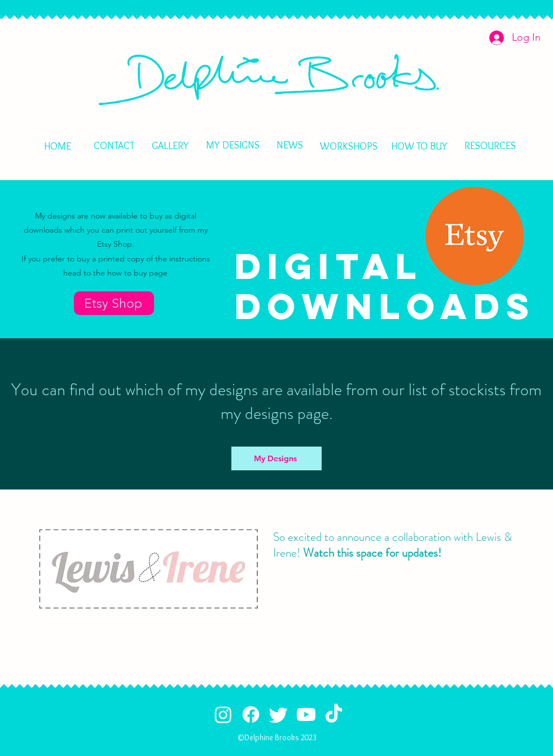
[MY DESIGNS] (232, 145)
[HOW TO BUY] (419, 146)
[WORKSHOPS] (349, 146)
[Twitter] (278, 715)
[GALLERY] (170, 146)
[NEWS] (289, 145)
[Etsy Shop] (114, 303)
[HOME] (270, 79)
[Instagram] (223, 715)
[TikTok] (334, 715)
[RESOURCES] (490, 146)
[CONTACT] (114, 146)
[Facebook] (251, 715)
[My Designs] (276, 458)
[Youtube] (306, 715)
